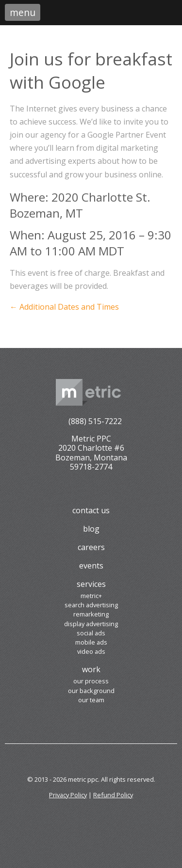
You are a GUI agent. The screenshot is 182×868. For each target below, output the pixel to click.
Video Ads (91, 651)
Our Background (91, 691)
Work (91, 669)
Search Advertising (91, 605)
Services (91, 584)
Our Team (91, 700)
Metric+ (91, 596)
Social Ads (91, 633)
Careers (91, 547)
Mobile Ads (91, 642)
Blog (91, 529)
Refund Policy (113, 795)
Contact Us (91, 510)
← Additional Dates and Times (64, 307)
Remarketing (91, 614)
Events (91, 566)
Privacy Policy (68, 795)
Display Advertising (91, 624)
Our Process (91, 681)
